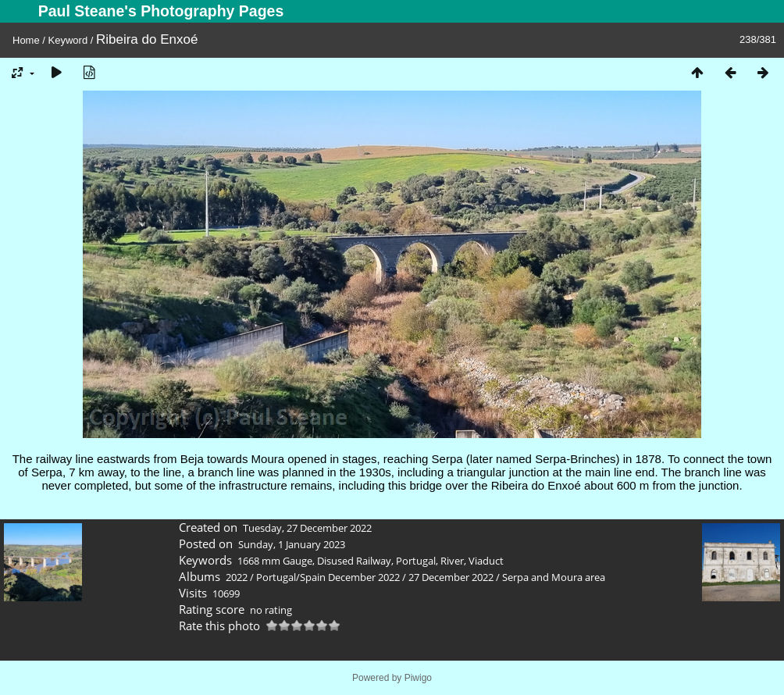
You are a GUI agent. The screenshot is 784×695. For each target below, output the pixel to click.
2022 (237, 577)
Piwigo (418, 678)
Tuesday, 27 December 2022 (307, 528)
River (452, 561)
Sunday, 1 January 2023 (292, 544)
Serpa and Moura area (554, 577)
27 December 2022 (451, 577)
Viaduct (486, 561)
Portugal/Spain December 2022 (328, 577)
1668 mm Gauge (275, 561)
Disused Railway (354, 561)
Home (26, 40)
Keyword (68, 40)
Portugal (416, 561)
